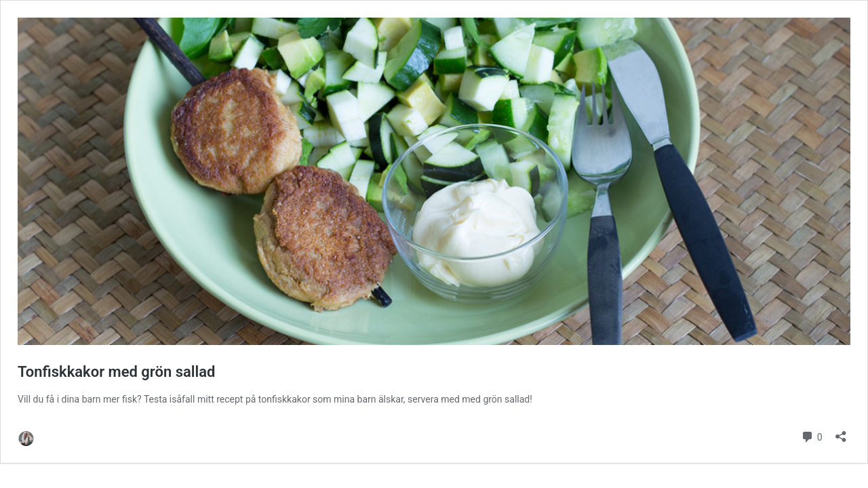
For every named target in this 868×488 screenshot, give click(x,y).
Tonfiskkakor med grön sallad (116, 372)
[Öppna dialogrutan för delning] (841, 432)
